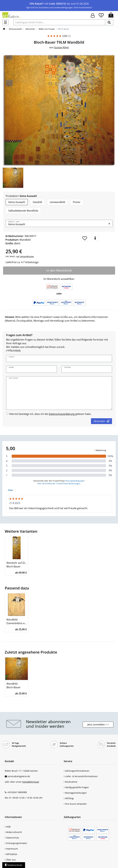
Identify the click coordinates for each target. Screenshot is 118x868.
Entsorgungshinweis (16, 843)
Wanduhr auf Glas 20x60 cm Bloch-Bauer (17, 565)
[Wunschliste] (101, 15)
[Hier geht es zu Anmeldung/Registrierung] (93, 15)
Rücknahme (71, 782)
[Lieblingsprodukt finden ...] (59, 22)
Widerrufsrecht (13, 832)
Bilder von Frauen (47, 29)
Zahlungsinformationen (77, 771)
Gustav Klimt (61, 47)
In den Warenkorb (59, 270)
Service (68, 761)
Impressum (11, 849)
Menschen (30, 29)
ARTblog (69, 798)
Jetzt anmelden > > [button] (98, 725)
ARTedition (11, 854)
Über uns (10, 860)
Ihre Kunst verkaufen (75, 804)
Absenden (101, 421)
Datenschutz (12, 838)
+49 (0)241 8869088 (17, 792)
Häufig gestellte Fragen (76, 787)
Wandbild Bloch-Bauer (14, 685)
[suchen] (109, 22)
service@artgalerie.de (19, 776)
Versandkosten (27, 256)
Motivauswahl (15, 29)
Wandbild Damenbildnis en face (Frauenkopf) (17, 621)
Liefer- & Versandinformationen (81, 776)
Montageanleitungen (75, 793)
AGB (8, 827)
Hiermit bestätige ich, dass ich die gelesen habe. (50, 414)
